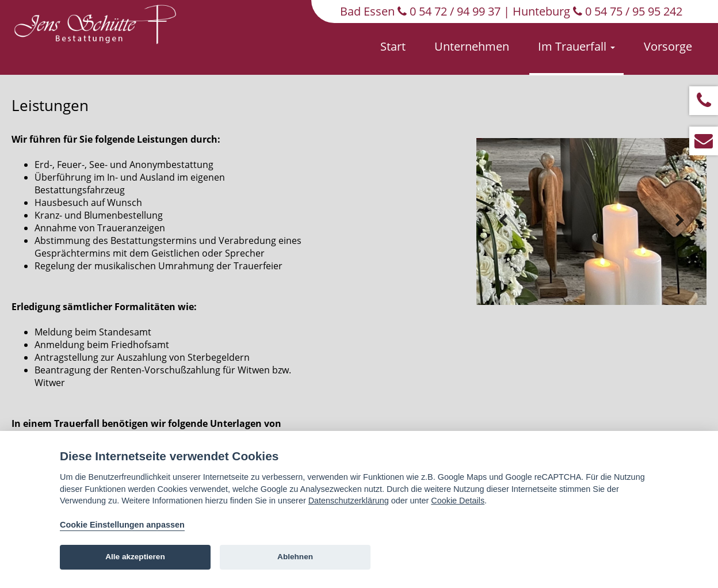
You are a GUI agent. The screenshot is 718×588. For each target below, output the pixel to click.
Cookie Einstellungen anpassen (122, 525)
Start (393, 46)
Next (679, 220)
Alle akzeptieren (135, 557)
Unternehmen (472, 46)
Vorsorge (668, 46)
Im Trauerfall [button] (576, 46)
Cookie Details (458, 501)
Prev (503, 220)
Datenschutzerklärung (349, 501)
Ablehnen (295, 557)
